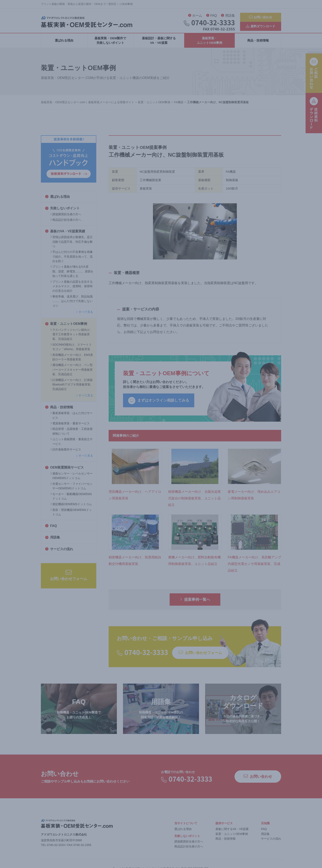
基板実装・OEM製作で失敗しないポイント (110, 45)
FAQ (212, 17)
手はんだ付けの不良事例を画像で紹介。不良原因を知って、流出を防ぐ (71, 261)
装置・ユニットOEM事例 (66, 328)
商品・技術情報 (258, 45)
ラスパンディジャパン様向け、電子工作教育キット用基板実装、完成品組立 (71, 339)
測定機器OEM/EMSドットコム (71, 509)
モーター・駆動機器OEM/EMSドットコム (71, 501)
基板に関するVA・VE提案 (232, 833)
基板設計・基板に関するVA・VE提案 (159, 45)
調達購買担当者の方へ (66, 219)
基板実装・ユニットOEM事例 (209, 45)
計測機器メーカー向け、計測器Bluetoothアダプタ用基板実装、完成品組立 (72, 389)
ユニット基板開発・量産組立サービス (71, 446)
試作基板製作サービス (66, 454)
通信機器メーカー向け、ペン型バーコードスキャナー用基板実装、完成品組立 (71, 374)
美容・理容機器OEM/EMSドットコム (71, 516)
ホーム (195, 17)
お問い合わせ (260, 18)
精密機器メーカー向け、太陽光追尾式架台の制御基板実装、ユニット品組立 (194, 503)
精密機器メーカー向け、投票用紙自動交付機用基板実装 (135, 565)
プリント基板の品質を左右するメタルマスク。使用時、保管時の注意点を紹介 (71, 291)
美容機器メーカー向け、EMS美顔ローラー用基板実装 (72, 361)
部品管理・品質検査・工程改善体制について (71, 436)
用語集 (228, 17)
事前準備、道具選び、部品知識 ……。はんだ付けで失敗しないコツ (71, 305)
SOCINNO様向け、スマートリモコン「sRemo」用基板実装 (71, 351)
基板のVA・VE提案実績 (65, 236)
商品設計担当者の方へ (66, 224)
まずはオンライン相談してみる (159, 405)
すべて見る (85, 316)
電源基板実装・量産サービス (70, 428)
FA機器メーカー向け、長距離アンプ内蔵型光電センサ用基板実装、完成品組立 (254, 568)
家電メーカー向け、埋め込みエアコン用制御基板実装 (254, 499)
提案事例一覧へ (195, 604)
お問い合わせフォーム (69, 580)
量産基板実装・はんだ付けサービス (71, 420)
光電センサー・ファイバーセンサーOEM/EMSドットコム (71, 490)
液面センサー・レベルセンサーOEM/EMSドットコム (71, 480)
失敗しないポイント (62, 213)
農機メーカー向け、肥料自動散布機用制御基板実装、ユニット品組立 (194, 565)
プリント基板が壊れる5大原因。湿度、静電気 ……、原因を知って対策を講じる (72, 276)
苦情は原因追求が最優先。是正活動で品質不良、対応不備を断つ (71, 246)
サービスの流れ (59, 553)
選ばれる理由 (64, 45)
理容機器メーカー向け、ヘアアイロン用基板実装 (135, 499)
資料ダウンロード (260, 28)
